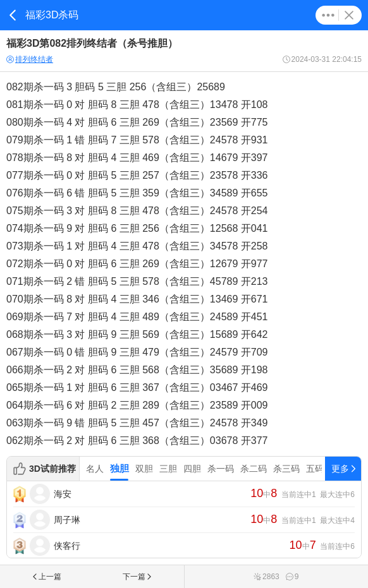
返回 (13, 15)
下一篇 (138, 577)
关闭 (349, 15)
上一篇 (46, 577)
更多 (328, 15)
